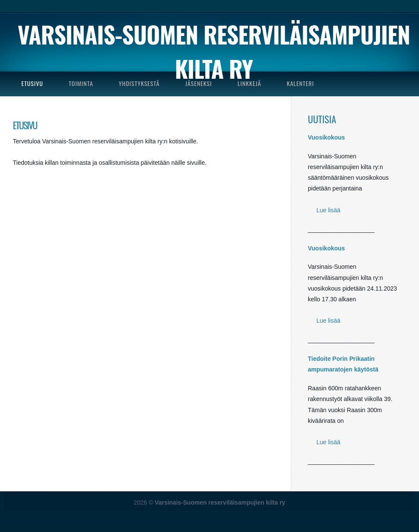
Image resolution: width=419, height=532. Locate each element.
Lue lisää (328, 210)
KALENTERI (301, 83)
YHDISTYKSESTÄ (139, 83)
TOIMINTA (81, 83)
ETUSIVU (32, 83)
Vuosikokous (326, 137)
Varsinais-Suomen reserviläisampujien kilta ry (214, 51)
